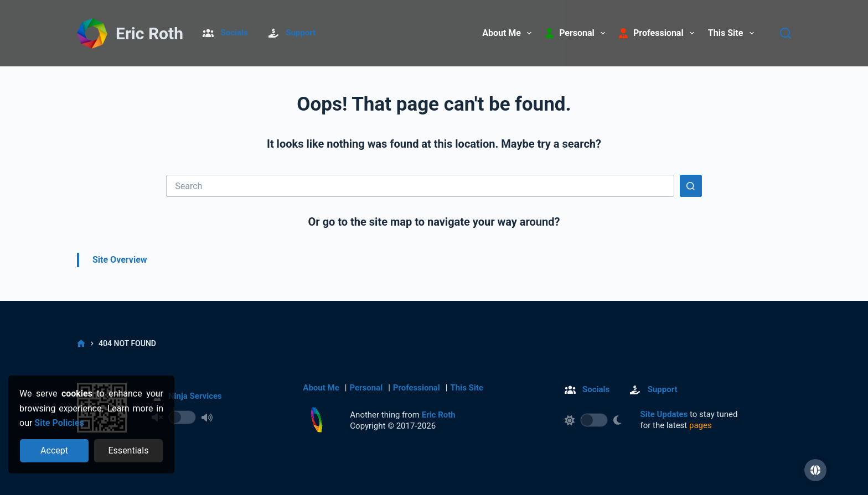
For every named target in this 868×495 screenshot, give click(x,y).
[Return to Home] (92, 34)
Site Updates (664, 414)
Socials (234, 33)
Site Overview (120, 260)
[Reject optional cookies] (129, 451)
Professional (417, 388)
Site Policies (59, 423)
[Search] (786, 33)
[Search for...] (420, 186)
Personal (366, 388)
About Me (509, 33)
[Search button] (691, 186)
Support (301, 33)
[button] (815, 470)
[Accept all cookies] (55, 451)
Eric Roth (149, 33)
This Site (733, 33)
